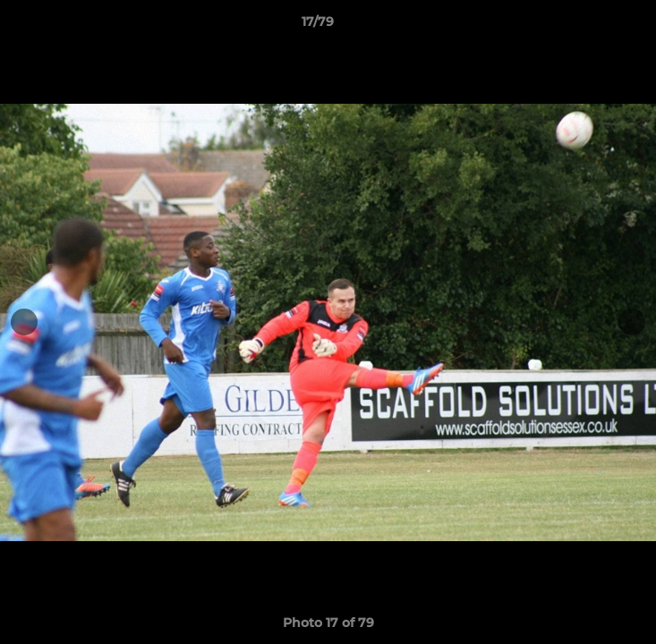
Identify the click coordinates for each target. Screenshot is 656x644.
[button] (592, 26)
